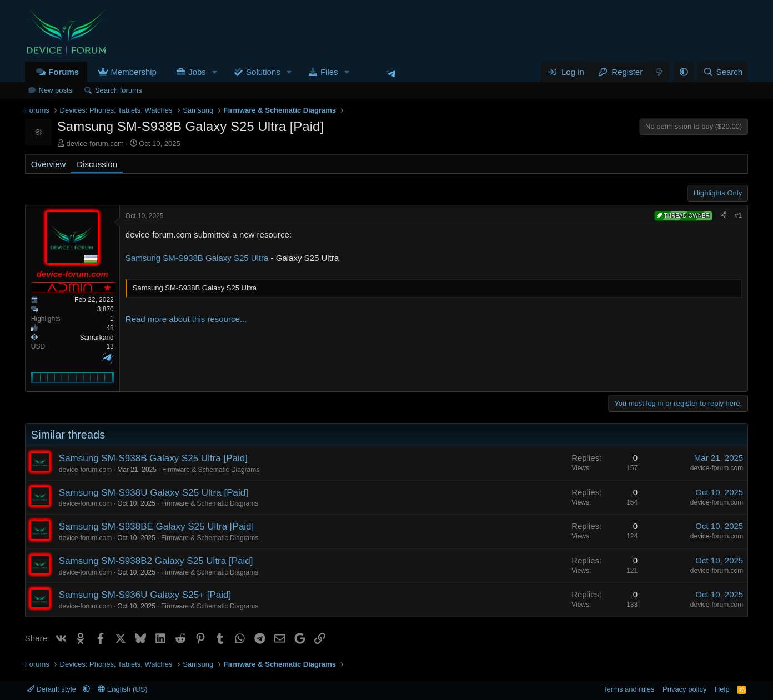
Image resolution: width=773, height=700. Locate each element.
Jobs (197, 72)
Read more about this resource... (186, 319)
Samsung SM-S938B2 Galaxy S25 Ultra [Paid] (156, 561)
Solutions (263, 72)
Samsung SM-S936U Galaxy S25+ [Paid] (145, 595)
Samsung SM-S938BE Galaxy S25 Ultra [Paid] (157, 527)
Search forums (119, 90)
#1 (738, 215)
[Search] (723, 72)
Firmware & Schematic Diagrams (211, 470)
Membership (134, 72)
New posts (56, 90)
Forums (64, 72)
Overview (49, 164)
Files (329, 72)
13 (110, 346)
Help (722, 689)
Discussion (97, 164)
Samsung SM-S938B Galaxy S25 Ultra (197, 258)
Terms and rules (629, 689)
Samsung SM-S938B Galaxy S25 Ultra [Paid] (153, 458)
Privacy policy (684, 689)
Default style (53, 689)
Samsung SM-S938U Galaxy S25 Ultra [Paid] (154, 493)
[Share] (724, 216)
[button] (215, 72)
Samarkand (96, 338)
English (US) (123, 689)
